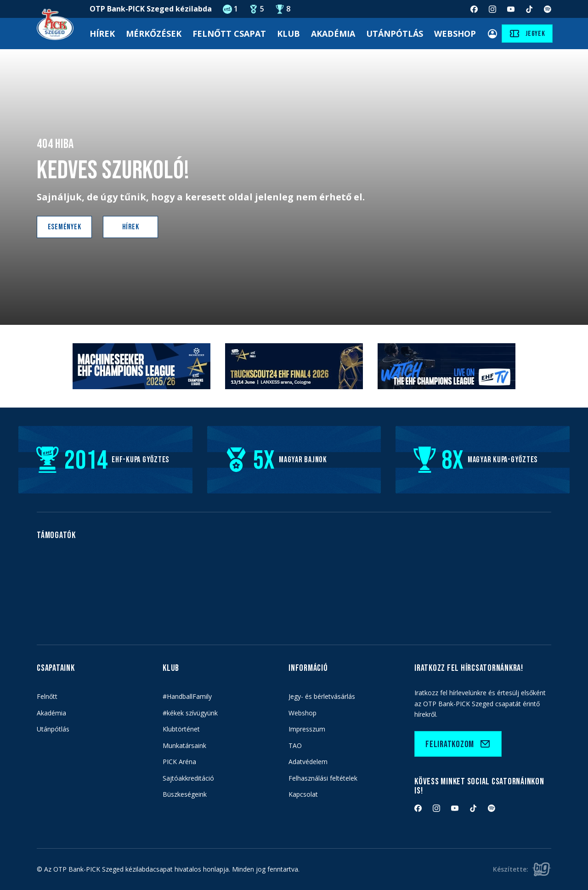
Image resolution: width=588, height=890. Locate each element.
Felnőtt (47, 696)
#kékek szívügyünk (190, 713)
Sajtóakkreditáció (188, 778)
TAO (295, 745)
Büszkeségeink (185, 794)
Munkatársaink (184, 745)
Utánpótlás (395, 34)
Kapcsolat (303, 794)
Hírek (102, 34)
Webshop (455, 34)
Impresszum (307, 729)
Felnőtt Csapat (229, 34)
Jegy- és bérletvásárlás (322, 696)
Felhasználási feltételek (323, 778)
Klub (288, 34)
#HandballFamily (187, 696)
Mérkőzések (154, 34)
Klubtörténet (181, 729)
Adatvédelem (308, 762)
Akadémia (333, 34)
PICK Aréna (179, 762)
